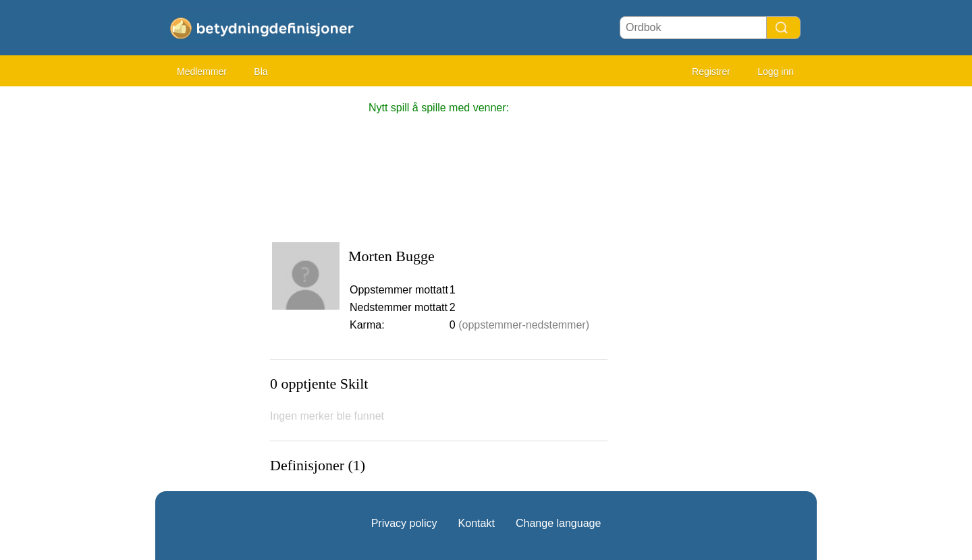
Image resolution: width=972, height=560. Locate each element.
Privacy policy (404, 523)
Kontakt (477, 523)
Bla (261, 72)
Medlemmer (202, 72)
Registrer (711, 72)
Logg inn (776, 72)
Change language (558, 523)
